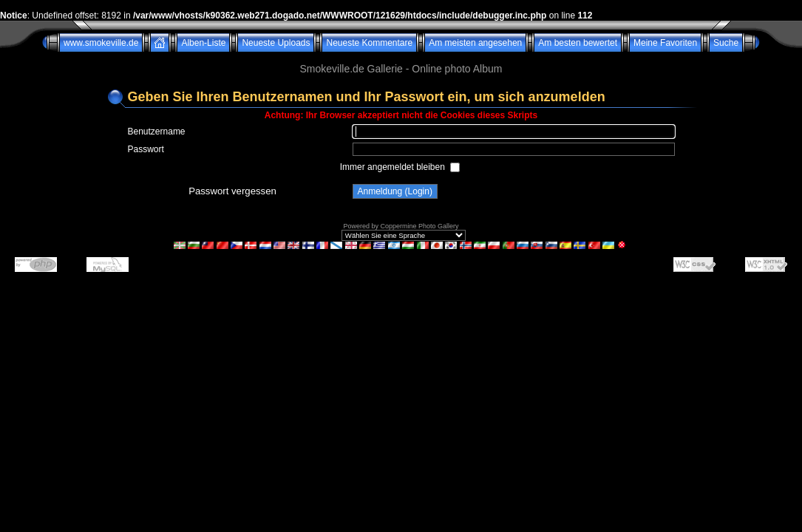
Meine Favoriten (665, 43)
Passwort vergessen (232, 191)
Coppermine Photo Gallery (419, 226)
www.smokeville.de (101, 43)
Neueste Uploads (276, 43)
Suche (726, 43)
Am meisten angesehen (475, 43)
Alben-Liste (203, 43)
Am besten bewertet (578, 43)
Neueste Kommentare (369, 43)
